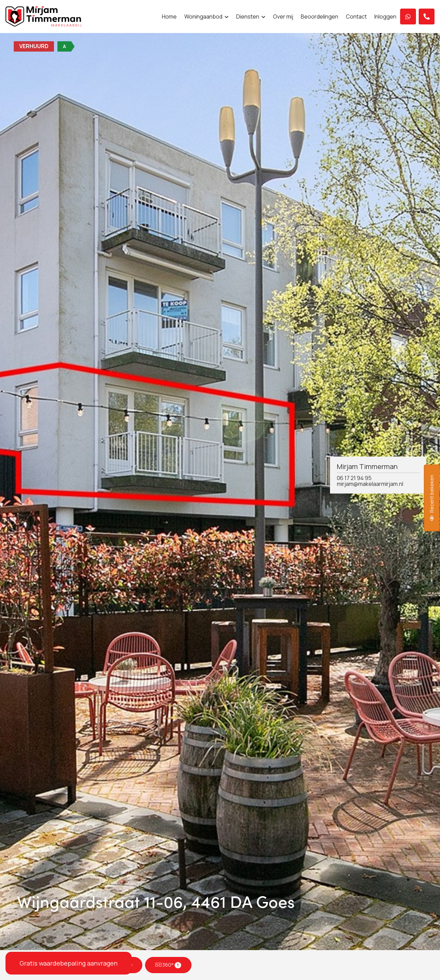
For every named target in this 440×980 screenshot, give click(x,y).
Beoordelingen (320, 17)
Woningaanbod (206, 17)
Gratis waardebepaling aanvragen (69, 963)
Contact (356, 17)
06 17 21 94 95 (354, 478)
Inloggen (385, 17)
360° (168, 965)
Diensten (251, 17)
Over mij (283, 17)
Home (169, 17)
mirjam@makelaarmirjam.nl (370, 484)
